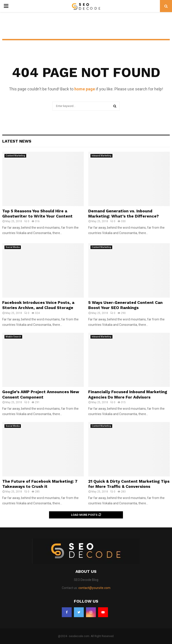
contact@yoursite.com (94, 588)
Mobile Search (13, 337)
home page (85, 89)
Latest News (17, 141)
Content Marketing (15, 156)
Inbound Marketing (101, 156)
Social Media (13, 247)
